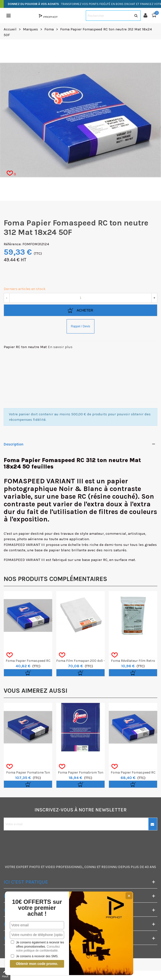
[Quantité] (80, 298)
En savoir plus (60, 347)
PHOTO (35, 867)
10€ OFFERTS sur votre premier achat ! (37, 908)
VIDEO (50, 867)
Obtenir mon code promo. (37, 964)
